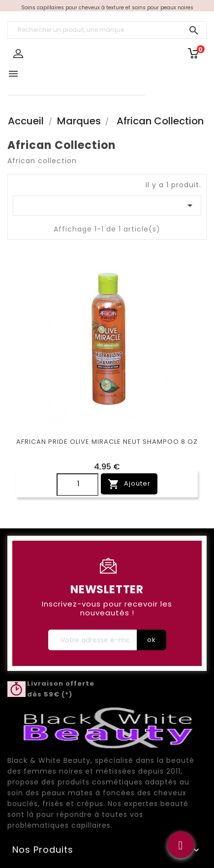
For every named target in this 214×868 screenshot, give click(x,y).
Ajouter (129, 484)
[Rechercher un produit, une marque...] (107, 30)
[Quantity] (77, 485)
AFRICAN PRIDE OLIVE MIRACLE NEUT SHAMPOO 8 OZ (107, 442)
